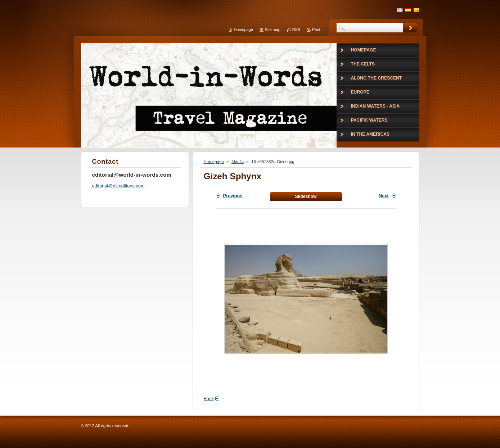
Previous (233, 196)
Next (384, 196)
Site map (273, 30)
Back (209, 399)
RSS (296, 30)
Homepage (214, 162)
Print (316, 30)
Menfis (238, 162)
